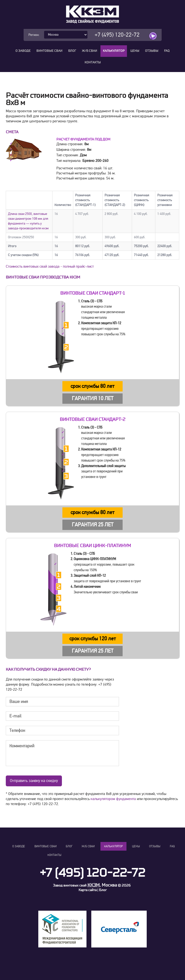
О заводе (23, 51)
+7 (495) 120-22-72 (117, 35)
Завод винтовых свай (70, 886)
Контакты (93, 63)
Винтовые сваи (49, 51)
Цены (135, 51)
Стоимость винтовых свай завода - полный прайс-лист (50, 267)
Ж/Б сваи (89, 51)
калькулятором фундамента (113, 799)
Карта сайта (88, 891)
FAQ (167, 51)
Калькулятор (114, 51)
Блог (72, 51)
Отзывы (152, 51)
